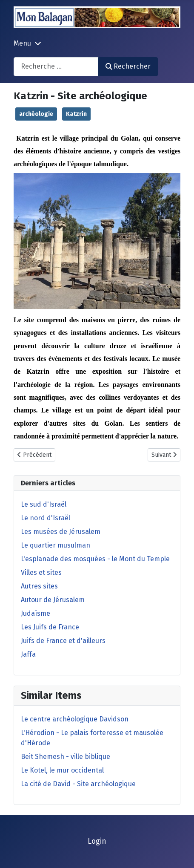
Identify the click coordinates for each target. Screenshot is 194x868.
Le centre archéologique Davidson (75, 719)
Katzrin (76, 114)
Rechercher (128, 66)
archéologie (36, 114)
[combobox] (56, 67)
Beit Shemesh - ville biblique (66, 757)
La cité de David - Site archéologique (78, 784)
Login (97, 841)
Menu (22, 43)
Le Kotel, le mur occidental (62, 770)
